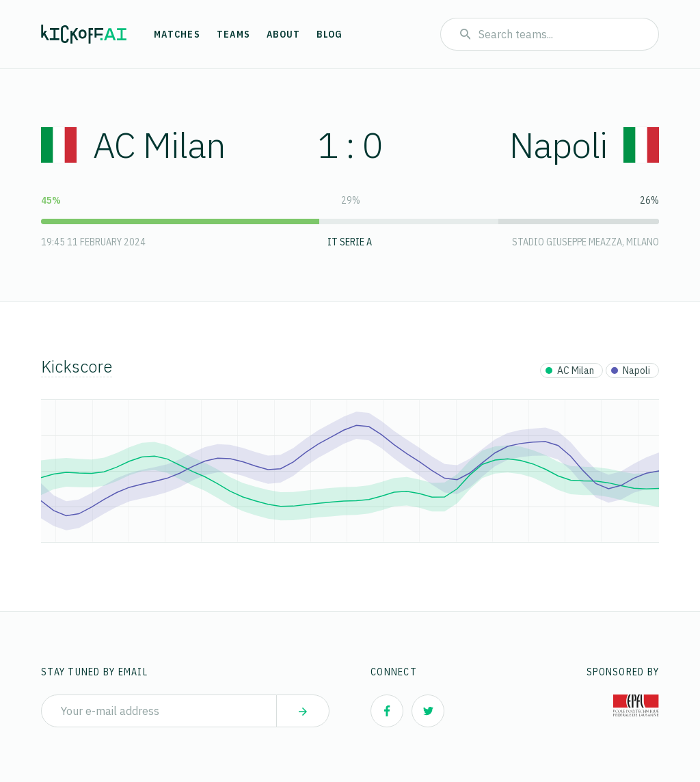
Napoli (584, 145)
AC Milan (133, 145)
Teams (233, 34)
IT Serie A (350, 242)
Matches (177, 34)
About (283, 34)
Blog (329, 34)
